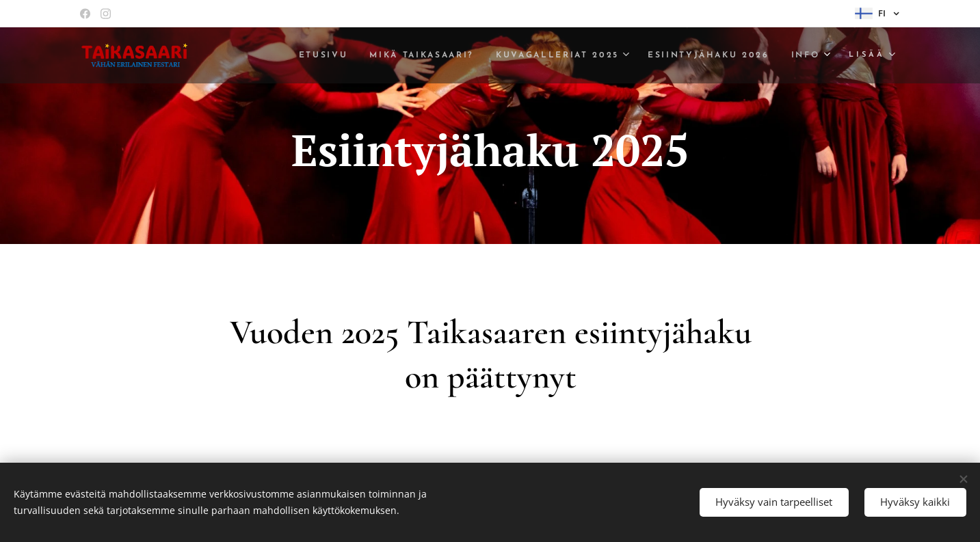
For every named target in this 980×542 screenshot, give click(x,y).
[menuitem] (295, 55)
